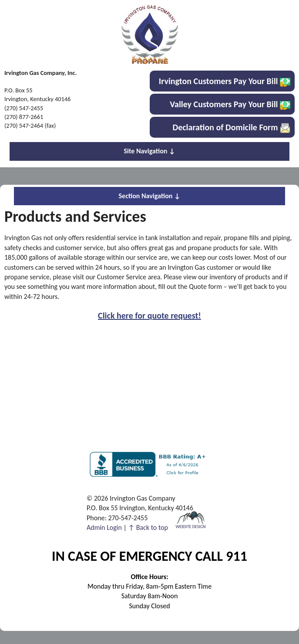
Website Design (190, 526)
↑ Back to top (148, 527)
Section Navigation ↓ (150, 196)
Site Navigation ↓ (150, 151)
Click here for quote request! (149, 315)
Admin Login (104, 527)
